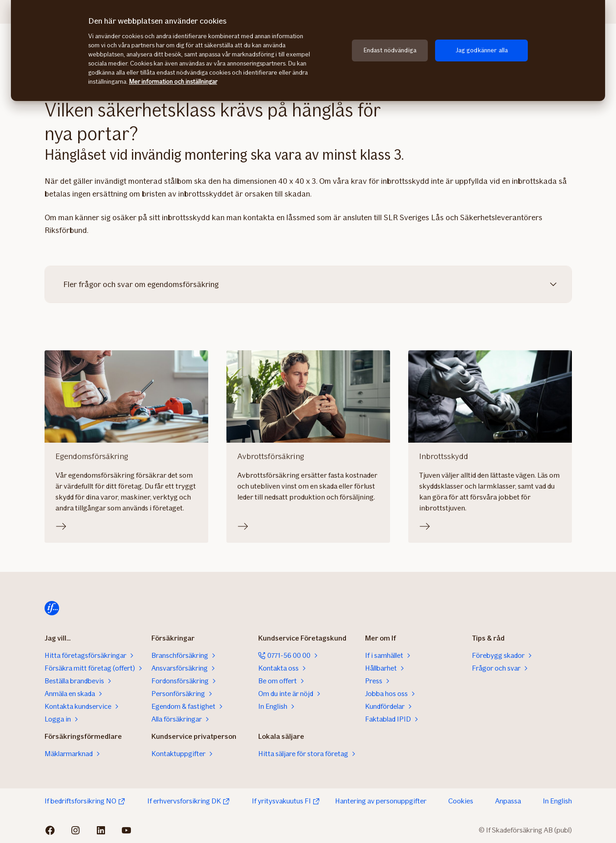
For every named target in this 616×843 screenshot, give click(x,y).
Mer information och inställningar (173, 82)
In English (557, 801)
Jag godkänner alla (482, 50)
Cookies (461, 801)
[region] (308, 50)
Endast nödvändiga (390, 50)
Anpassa (508, 801)
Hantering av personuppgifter (381, 801)
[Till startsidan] (52, 608)
